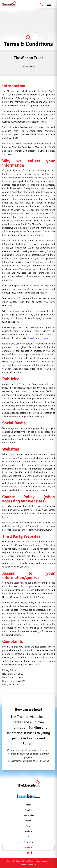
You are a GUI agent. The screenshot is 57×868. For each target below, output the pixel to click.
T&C (28, 837)
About (29, 805)
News (28, 826)
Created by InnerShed (29, 864)
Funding (29, 810)
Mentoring (29, 842)
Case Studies (28, 815)
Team (28, 821)
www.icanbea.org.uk (38, 338)
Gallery (29, 831)
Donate (28, 848)
